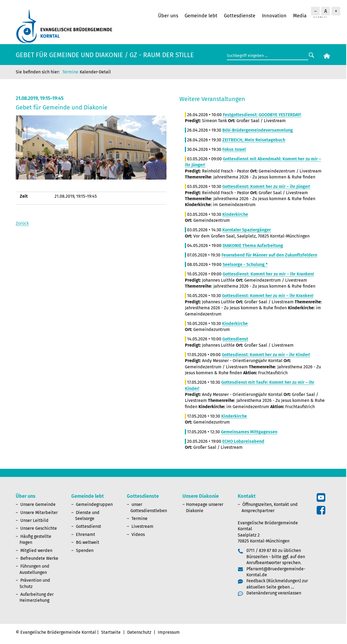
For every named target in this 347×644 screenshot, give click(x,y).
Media (300, 16)
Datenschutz (139, 632)
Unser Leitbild (34, 520)
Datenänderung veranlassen (274, 593)
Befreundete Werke (39, 558)
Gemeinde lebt (201, 16)
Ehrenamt (86, 534)
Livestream (142, 526)
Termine (70, 72)
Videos (138, 534)
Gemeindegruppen (94, 504)
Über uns (168, 16)
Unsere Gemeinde (38, 504)
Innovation (274, 16)
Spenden (85, 550)
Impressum (169, 632)
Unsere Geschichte (39, 528)
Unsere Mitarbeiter (39, 513)
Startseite (111, 632)
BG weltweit (88, 542)
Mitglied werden (36, 550)
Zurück (22, 223)
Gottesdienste (240, 16)
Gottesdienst (89, 526)
